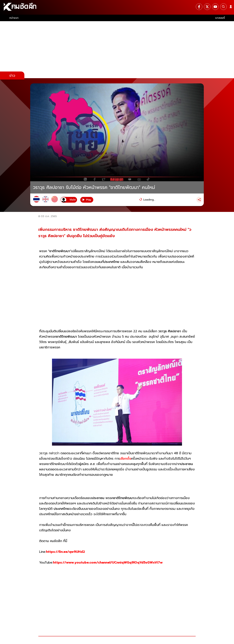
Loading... (149, 200)
